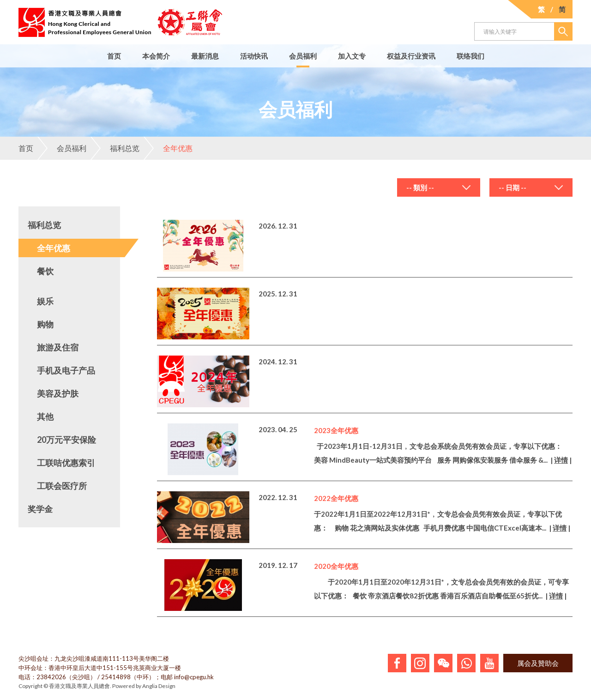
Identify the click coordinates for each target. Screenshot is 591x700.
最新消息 (205, 56)
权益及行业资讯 (411, 56)
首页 (114, 56)
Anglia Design (159, 686)
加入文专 (352, 56)
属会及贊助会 (538, 663)
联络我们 (470, 56)
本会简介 (156, 56)
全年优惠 (168, 148)
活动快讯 (254, 56)
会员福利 (303, 56)
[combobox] (439, 187)
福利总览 (115, 148)
